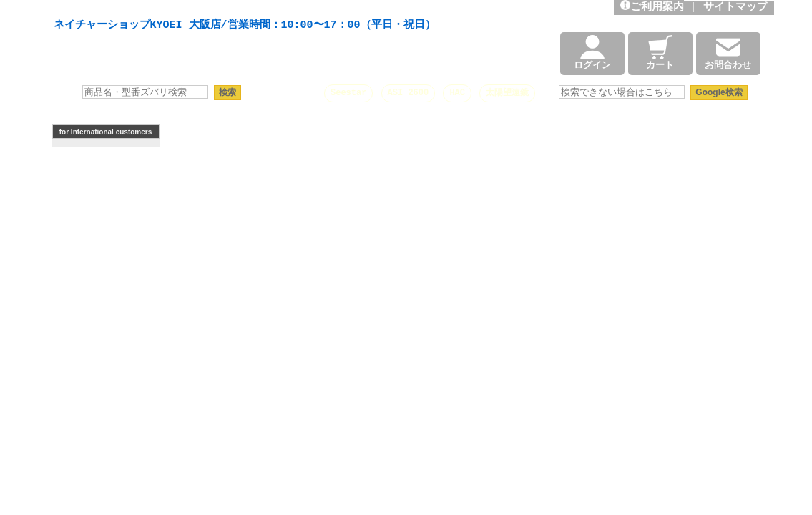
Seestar (348, 93)
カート (660, 54)
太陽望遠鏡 (507, 93)
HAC (457, 93)
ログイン (592, 54)
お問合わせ (728, 54)
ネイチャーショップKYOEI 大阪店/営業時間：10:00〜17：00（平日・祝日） (245, 26)
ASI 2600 (409, 93)
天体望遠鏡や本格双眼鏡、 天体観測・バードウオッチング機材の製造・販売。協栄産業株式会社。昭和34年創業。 (241, 9)
